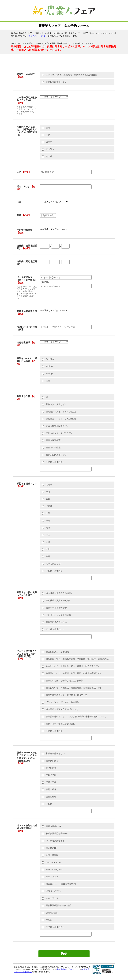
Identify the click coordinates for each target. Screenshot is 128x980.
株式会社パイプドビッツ (67, 969)
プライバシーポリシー (38, 36)
